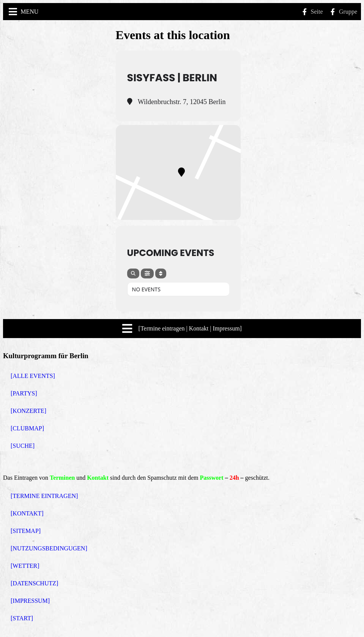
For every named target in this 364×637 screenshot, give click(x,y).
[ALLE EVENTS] (33, 376)
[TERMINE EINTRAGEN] (44, 496)
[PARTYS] (24, 393)
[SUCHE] (23, 446)
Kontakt (98, 478)
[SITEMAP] (26, 531)
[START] (22, 618)
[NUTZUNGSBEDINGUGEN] (49, 548)
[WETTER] (25, 566)
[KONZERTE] (28, 411)
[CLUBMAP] (27, 428)
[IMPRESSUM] (30, 601)
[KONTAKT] (27, 513)
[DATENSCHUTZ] (34, 583)
